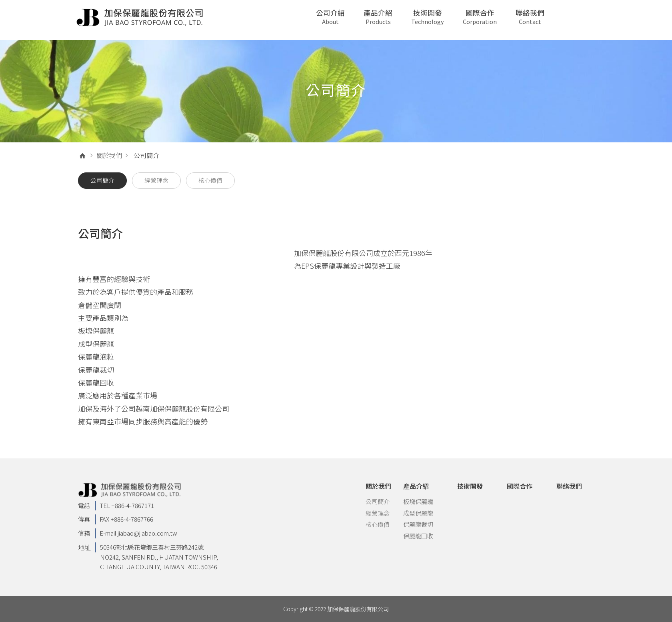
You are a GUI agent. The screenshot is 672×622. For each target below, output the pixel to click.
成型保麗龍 (418, 513)
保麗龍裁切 (418, 524)
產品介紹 (378, 17)
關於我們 (109, 155)
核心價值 (378, 524)
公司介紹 (330, 17)
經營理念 (378, 513)
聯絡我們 (530, 17)
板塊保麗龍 (418, 501)
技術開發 (428, 17)
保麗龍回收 (418, 536)
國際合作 (480, 17)
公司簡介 (378, 501)
